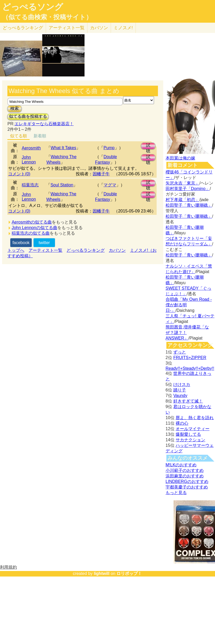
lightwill (102, 573)
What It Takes (64, 148)
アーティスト (67, 28)
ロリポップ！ (129, 573)
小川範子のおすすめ (185, 470)
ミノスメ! (123, 28)
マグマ (110, 185)
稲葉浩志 (30, 185)
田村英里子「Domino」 (188, 189)
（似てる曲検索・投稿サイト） (47, 17)
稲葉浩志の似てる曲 (31, 233)
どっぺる (23, 28)
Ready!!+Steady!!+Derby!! (190, 368)
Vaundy (180, 396)
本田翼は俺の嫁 (180, 158)
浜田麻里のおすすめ (185, 476)
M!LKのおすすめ (181, 465)
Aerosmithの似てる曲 (32, 222)
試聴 (148, 146)
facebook (21, 243)
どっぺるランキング (86, 250)
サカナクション (190, 440)
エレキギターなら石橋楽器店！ (44, 124)
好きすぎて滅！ (188, 401)
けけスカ (182, 384)
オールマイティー (193, 429)
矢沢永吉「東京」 (183, 183)
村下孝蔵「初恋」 (183, 200)
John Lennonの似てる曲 (34, 228)
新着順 (40, 136)
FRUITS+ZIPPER (190, 358)
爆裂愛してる (188, 434)
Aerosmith (31, 148)
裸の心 (182, 423)
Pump (109, 148)
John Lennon (29, 160)
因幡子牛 (101, 174)
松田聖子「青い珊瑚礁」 (189, 205)
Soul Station (62, 185)
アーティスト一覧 (45, 250)
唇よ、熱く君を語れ (195, 418)
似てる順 (18, 136)
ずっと (180, 352)
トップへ (16, 250)
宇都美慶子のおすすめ (187, 487)
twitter (44, 243)
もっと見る (176, 493)
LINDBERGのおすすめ (187, 481)
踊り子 (180, 390)
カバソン (99, 28)
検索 (15, 108)
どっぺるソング (33, 7)
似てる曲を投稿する (28, 116)
